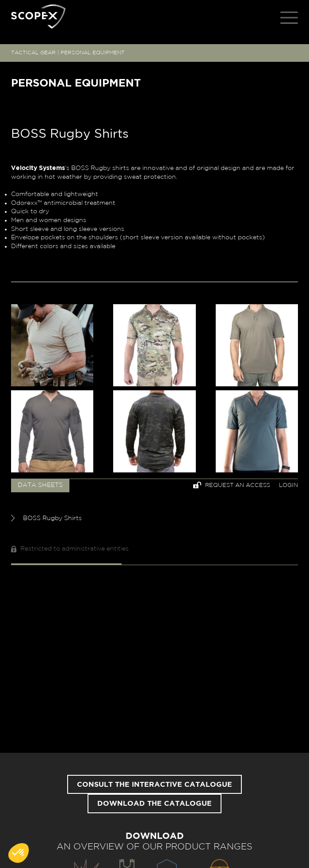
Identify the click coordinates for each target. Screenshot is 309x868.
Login (288, 485)
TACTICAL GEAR (33, 53)
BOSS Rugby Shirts (46, 518)
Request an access (232, 485)
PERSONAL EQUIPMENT (93, 53)
